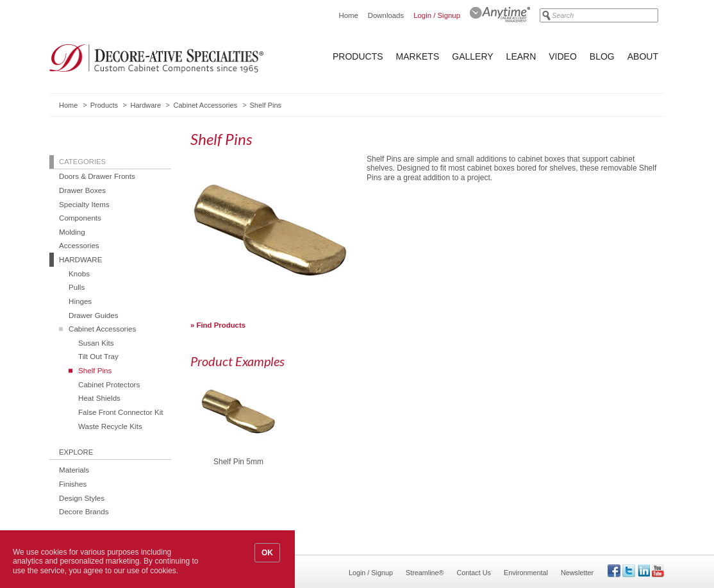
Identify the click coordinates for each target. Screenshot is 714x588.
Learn (521, 56)
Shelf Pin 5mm (238, 462)
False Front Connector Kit (120, 412)
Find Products (221, 325)
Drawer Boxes (82, 190)
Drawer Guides (94, 315)
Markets (418, 56)
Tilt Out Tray (98, 356)
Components (80, 218)
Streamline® (425, 573)
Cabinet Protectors (109, 384)
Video (563, 56)
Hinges (80, 301)
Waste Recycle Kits (110, 426)
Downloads (386, 15)
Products (358, 56)
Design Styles (82, 498)
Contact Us (474, 573)
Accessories (79, 245)
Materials (74, 470)
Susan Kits (96, 343)
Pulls (77, 287)
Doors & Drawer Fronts (97, 176)
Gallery (472, 56)
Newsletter (577, 573)
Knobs (79, 273)
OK (267, 553)
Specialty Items (84, 204)
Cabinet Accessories (205, 105)
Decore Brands (84, 511)
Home (348, 15)
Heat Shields (99, 398)
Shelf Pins (95, 370)
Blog (602, 56)
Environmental (526, 573)
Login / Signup (437, 15)
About (643, 56)
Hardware (145, 105)
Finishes (73, 484)
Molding (72, 232)
